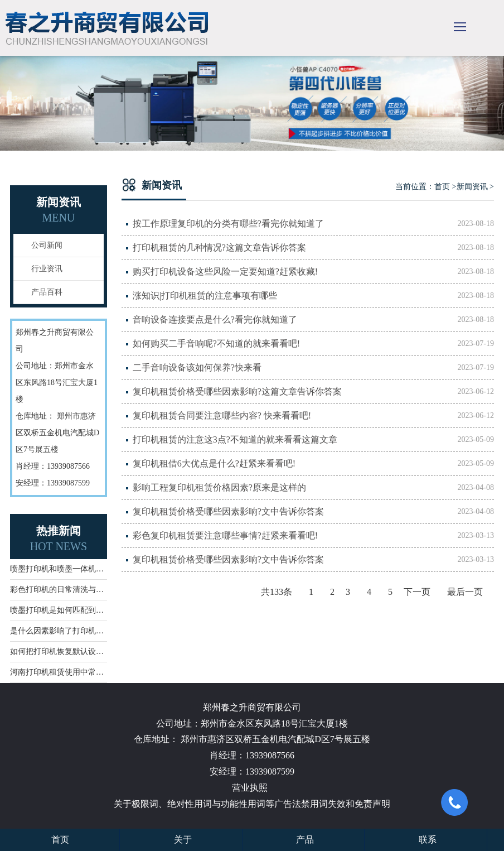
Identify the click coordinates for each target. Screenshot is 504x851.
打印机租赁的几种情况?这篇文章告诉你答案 (313, 248)
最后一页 (465, 592)
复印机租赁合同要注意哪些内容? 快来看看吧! (313, 416)
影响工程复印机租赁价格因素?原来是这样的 (313, 488)
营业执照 (250, 788)
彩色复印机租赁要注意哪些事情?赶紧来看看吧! (313, 536)
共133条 (277, 592)
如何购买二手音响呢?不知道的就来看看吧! (313, 344)
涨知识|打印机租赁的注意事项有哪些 (313, 296)
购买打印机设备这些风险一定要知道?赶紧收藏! (313, 272)
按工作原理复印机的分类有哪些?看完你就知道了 (313, 224)
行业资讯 (47, 269)
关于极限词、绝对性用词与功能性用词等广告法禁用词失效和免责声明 (252, 804)
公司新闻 (47, 245)
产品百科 (47, 292)
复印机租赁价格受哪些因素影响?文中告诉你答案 (313, 512)
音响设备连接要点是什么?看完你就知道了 (313, 320)
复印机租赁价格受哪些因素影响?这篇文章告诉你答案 (313, 392)
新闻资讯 (472, 187)
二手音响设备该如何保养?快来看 (313, 368)
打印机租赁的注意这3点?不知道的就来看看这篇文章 (313, 440)
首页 (442, 187)
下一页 (417, 592)
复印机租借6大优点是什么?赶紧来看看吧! (313, 464)
